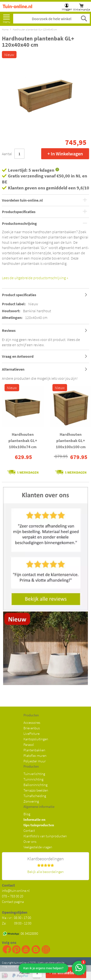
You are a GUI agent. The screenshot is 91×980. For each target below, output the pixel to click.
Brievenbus (32, 728)
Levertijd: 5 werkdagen (31, 170)
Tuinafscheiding (35, 796)
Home (5, 29)
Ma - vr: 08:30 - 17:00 (17, 918)
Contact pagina (13, 902)
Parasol (29, 745)
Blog (27, 814)
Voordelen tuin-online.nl (22, 200)
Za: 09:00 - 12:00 (17, 923)
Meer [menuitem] (6, 18)
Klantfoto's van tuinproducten (45, 836)
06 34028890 (29, 933)
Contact (29, 830)
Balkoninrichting (35, 785)
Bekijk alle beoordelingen (45, 872)
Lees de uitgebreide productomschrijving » (35, 278)
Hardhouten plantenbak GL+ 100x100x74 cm (23, 441)
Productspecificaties (19, 212)
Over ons (30, 841)
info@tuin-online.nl (16, 891)
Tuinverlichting (34, 774)
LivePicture (31, 734)
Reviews (9, 330)
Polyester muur (35, 761)
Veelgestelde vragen (38, 847)
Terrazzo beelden (36, 790)
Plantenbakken (34, 750)
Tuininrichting (33, 779)
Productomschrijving (19, 224)
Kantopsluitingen (36, 739)
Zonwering (31, 801)
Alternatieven (13, 369)
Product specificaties (19, 295)
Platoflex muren (35, 756)
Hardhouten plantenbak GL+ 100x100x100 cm (71, 441)
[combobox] (51, 19)
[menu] (6, 17)
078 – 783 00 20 (13, 896)
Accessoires (32, 722)
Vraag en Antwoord (18, 356)
